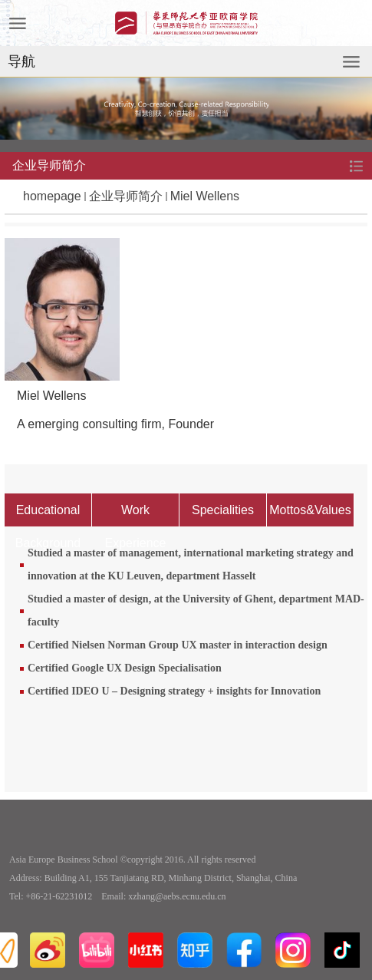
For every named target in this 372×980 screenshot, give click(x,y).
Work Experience (135, 515)
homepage (52, 196)
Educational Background (48, 515)
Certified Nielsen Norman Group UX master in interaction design (178, 645)
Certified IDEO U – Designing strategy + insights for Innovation (174, 691)
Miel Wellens (205, 196)
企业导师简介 (126, 196)
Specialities (223, 510)
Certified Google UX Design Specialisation (125, 668)
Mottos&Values (310, 510)
